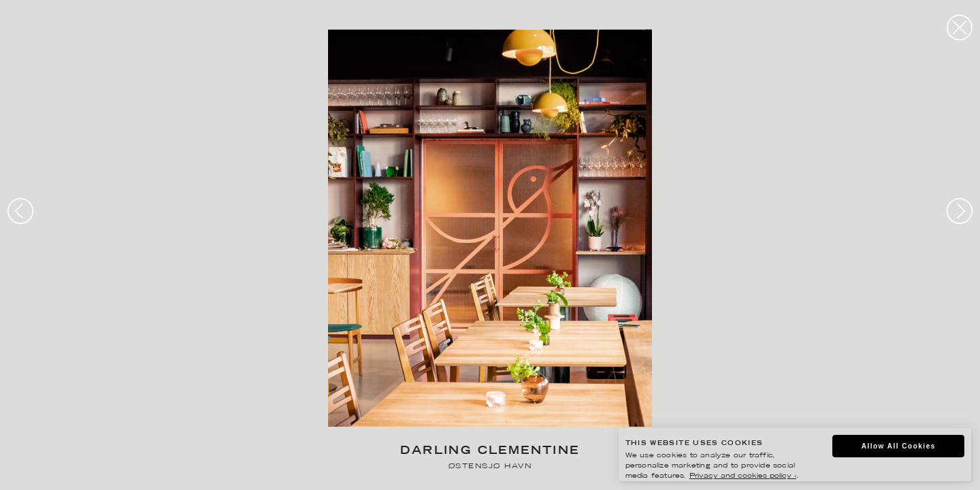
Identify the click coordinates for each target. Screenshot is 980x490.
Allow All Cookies (899, 446)
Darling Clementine (490, 452)
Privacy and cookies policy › (743, 476)
